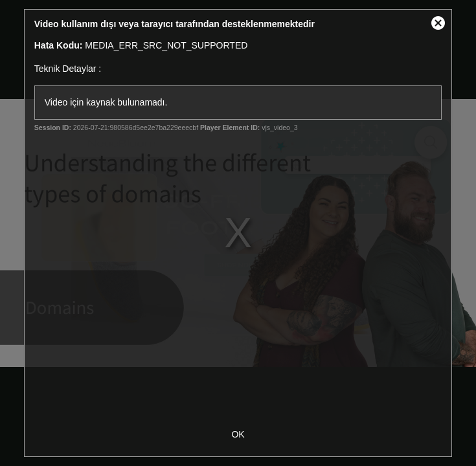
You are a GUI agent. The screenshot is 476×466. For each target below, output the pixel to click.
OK (238, 434)
